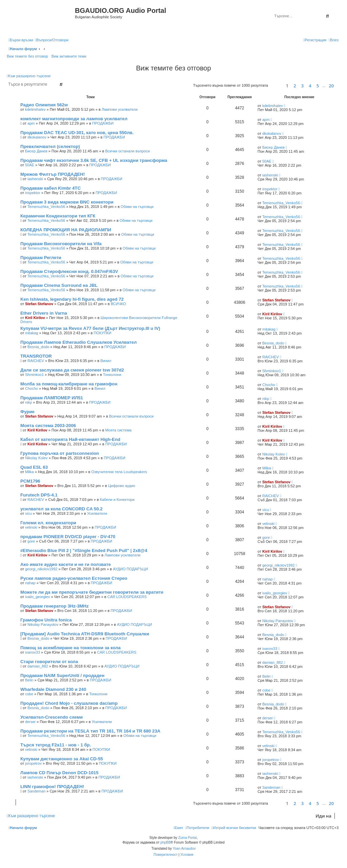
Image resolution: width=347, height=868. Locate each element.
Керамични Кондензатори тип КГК (58, 216)
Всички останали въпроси (128, 151)
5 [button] (318, 86)
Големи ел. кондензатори (48, 523)
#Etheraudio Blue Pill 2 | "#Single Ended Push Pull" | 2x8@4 (84, 551)
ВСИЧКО (118, 304)
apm (31, 123)
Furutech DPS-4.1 (39, 495)
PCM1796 (30, 481)
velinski (31, 527)
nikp (28, 402)
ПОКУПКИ (102, 333)
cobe (29, 694)
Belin (29, 680)
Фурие (27, 412)
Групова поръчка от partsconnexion (60, 453)
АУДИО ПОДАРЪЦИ (130, 569)
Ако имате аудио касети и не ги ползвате (66, 564)
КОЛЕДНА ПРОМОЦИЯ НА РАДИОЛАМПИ (66, 230)
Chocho (32, 388)
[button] (276, 86)
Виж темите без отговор (27, 56)
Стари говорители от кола (49, 662)
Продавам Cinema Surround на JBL (59, 285)
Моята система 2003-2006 (48, 426)
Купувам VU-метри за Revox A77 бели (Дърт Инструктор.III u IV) (90, 328)
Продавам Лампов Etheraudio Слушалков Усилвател (78, 342)
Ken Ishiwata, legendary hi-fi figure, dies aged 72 (72, 299)
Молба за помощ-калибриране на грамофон (69, 384)
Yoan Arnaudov (184, 849)
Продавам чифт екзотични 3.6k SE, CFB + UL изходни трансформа (94, 160)
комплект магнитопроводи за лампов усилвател (74, 119)
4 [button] (310, 86)
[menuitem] (52, 40)
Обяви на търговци (137, 207)
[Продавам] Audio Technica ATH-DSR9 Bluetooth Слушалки (85, 634)
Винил (106, 361)
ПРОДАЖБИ (103, 123)
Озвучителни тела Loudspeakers (119, 472)
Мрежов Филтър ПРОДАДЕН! (53, 174)
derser (30, 722)
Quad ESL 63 (34, 467)
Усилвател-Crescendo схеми (52, 717)
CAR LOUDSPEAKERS (127, 597)
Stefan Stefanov (39, 304)
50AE (30, 165)
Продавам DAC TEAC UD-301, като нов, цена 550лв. (77, 133)
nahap (30, 583)
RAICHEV (36, 361)
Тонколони (112, 375)
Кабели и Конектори (117, 500)
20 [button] (331, 86)
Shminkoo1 (34, 375)
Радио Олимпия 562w (44, 105)
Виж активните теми (69, 56)
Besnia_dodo (38, 347)
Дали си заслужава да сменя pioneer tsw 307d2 (72, 370)
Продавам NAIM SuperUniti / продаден (62, 675)
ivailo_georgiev (37, 597)
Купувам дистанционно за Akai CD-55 (62, 759)
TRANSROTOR (36, 356)
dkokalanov (37, 137)
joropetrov (33, 763)
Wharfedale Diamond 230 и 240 (53, 689)
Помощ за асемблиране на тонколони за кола (70, 648)
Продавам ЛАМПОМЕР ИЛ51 (52, 398)
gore (31, 541)
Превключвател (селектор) (50, 146)
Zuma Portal (187, 838)
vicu (28, 513)
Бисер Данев (36, 151)
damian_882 (38, 666)
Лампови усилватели (120, 109)
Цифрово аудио (122, 486)
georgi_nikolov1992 (41, 569)
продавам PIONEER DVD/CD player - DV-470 (68, 537)
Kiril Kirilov (35, 318)
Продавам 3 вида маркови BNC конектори (67, 202)
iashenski (35, 179)
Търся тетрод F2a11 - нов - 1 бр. (56, 745)
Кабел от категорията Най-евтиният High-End (70, 439)
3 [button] (302, 86)
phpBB (165, 842)
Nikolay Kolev (36, 458)
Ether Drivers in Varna (44, 313)
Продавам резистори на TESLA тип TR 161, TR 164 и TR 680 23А (90, 731)
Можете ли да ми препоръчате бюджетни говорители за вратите (92, 592)
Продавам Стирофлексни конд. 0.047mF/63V (69, 271)
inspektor (33, 193)
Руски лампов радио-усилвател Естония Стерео (74, 578)
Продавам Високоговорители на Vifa (61, 244)
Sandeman (36, 791)
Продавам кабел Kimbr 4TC (50, 188)
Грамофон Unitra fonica (46, 620)
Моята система (118, 430)
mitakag (32, 333)
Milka (29, 472)
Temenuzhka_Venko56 (46, 207)
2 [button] (295, 86)
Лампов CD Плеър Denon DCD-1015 (59, 773)
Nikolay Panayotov (43, 624)
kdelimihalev (35, 109)
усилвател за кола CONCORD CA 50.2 (62, 509)
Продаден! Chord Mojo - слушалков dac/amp (69, 703)
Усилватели (97, 513)
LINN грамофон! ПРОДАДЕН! (52, 787)
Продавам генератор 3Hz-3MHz (55, 606)
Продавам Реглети (41, 258)
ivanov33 (33, 652)
